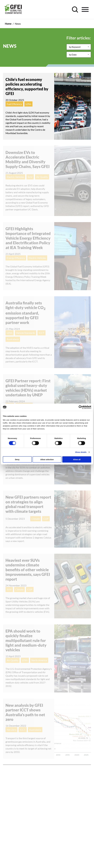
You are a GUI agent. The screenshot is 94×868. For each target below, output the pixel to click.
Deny (17, 459)
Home (8, 24)
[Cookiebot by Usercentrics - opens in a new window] (80, 407)
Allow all (77, 459)
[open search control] (75, 10)
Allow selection (47, 459)
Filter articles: (79, 38)
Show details (81, 452)
